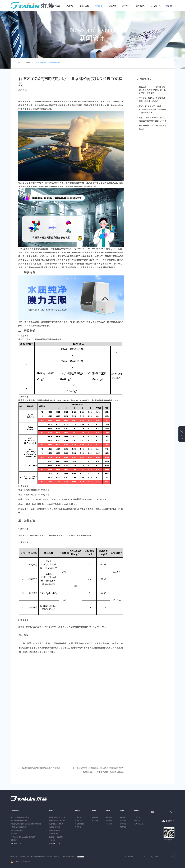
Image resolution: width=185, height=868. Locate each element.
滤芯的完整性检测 (17, 830)
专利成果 (110, 824)
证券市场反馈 (142, 824)
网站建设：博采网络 (53, 857)
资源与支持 (84, 6)
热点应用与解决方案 (19, 810)
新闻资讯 (99, 6)
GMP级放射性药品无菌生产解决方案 (23, 837)
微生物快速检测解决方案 (19, 821)
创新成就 (112, 6)
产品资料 (78, 817)
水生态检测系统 (55, 827)
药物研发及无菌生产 (56, 824)
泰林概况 (125, 817)
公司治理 (140, 821)
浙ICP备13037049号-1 (69, 857)
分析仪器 (52, 840)
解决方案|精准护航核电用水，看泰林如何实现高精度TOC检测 (66, 63)
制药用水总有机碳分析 (18, 827)
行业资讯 (95, 821)
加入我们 (155, 6)
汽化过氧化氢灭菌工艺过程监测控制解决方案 (26, 824)
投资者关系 (140, 6)
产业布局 (125, 821)
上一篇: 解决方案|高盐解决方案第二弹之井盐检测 (39, 768)
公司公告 (140, 817)
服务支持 (78, 821)
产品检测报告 (80, 824)
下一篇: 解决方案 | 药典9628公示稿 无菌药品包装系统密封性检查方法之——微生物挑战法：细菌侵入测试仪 (98, 770)
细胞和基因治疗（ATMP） (58, 817)
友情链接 (129, 857)
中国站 (155, 857)
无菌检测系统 (54, 834)
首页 (20, 63)
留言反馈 (78, 827)
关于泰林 (126, 6)
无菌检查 (14, 840)
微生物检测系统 (55, 830)
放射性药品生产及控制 (57, 821)
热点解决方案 (55, 6)
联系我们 (125, 827)
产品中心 (70, 6)
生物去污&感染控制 (56, 837)
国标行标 (110, 821)
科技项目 (110, 817)
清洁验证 (14, 834)
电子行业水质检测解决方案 (20, 817)
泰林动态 (95, 817)
